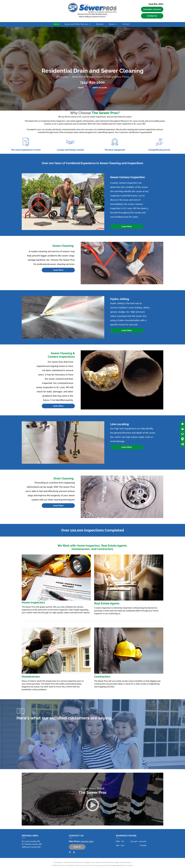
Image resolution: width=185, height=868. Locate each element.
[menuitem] (57, 24)
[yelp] (74, 853)
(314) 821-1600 (156, 4)
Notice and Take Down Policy (105, 862)
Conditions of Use (89, 862)
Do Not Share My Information (74, 862)
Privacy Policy (58, 862)
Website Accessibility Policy (123, 862)
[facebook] (70, 853)
